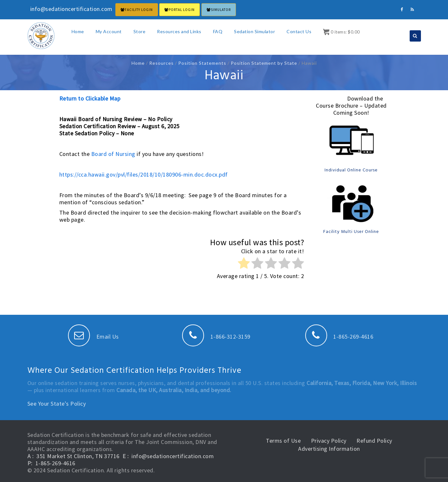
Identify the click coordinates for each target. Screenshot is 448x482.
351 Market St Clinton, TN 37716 (78, 456)
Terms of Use (283, 441)
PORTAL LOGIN (180, 10)
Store (140, 31)
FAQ (218, 31)
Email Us (93, 337)
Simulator (219, 10)
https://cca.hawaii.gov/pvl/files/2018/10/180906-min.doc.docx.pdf (144, 174)
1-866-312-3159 (216, 337)
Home (78, 31)
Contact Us (299, 31)
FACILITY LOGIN (137, 10)
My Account (109, 31)
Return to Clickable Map (90, 98)
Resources (161, 63)
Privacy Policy (329, 441)
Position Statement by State (264, 63)
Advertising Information (329, 449)
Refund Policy (374, 441)
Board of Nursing (113, 154)
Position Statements (202, 63)
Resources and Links (179, 31)
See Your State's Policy (57, 404)
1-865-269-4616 (339, 337)
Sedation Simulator (254, 31)
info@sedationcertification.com (173, 456)
